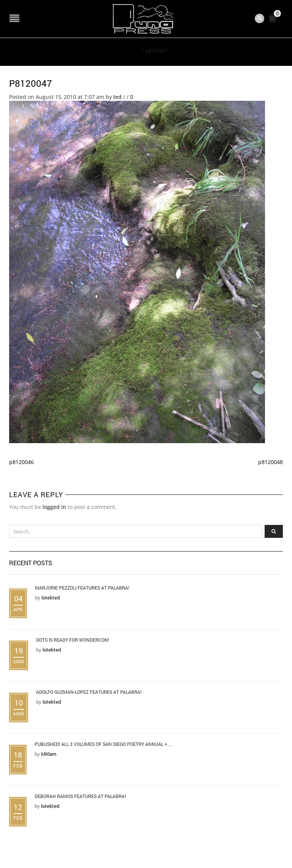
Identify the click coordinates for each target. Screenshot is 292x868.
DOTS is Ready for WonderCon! (73, 640)
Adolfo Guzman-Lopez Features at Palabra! (89, 692)
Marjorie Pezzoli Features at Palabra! (82, 588)
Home (132, 51)
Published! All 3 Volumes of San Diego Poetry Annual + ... (103, 744)
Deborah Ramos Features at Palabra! (80, 796)
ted (117, 97)
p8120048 (271, 462)
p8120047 (31, 83)
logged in (54, 507)
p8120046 (21, 462)
